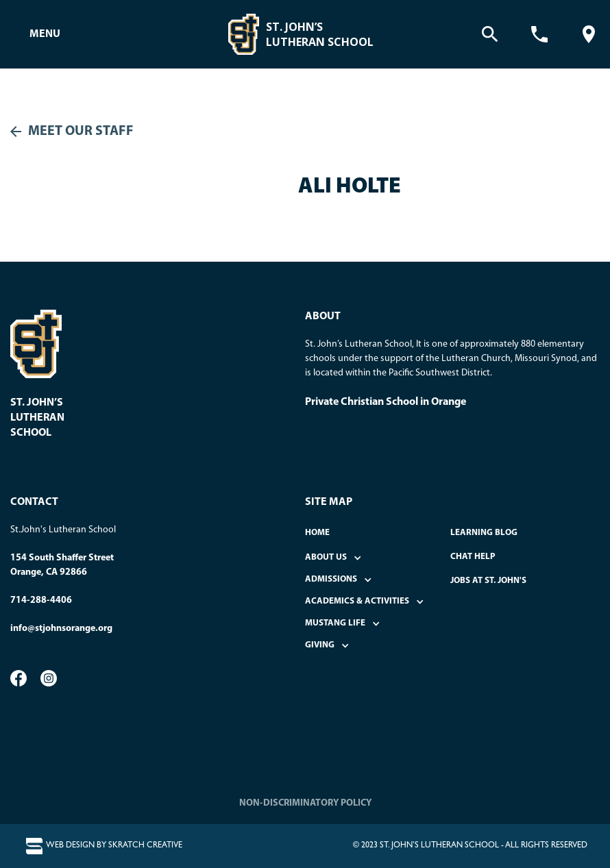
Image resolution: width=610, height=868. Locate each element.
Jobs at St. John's (488, 581)
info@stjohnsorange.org (61, 629)
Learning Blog (484, 533)
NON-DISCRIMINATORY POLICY (305, 803)
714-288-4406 (41, 600)
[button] (45, 34)
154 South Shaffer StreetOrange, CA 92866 (62, 565)
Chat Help (473, 557)
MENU (45, 34)
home (317, 533)
